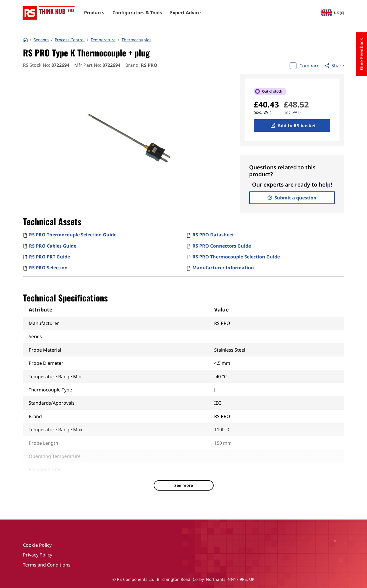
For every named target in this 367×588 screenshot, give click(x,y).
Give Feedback (362, 54)
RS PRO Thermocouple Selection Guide (73, 235)
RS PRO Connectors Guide (222, 246)
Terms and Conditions (47, 565)
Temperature (103, 40)
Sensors (41, 40)
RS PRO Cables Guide (53, 246)
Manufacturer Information (223, 268)
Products (94, 13)
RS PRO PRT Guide (49, 257)
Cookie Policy (37, 545)
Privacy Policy (38, 555)
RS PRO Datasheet (213, 235)
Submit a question (292, 198)
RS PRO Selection (48, 268)
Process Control (70, 40)
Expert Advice (185, 13)
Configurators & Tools (137, 13)
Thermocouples (136, 40)
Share (334, 66)
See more (184, 485)
